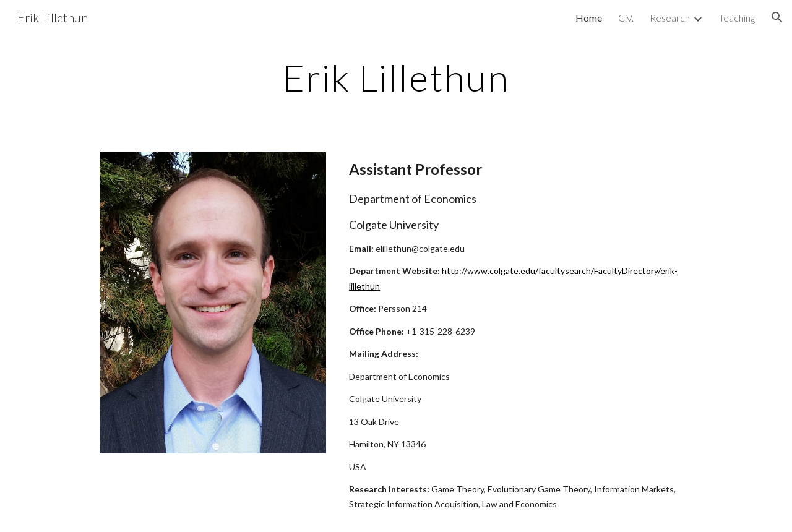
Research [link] (670, 18)
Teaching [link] (737, 18)
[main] (396, 77)
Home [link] (589, 18)
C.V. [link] (626, 18)
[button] (777, 17)
